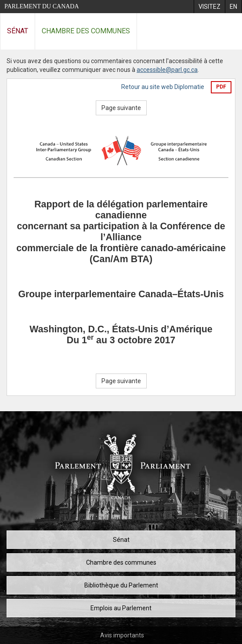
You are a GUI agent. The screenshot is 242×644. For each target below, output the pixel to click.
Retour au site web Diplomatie (163, 87)
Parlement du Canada (42, 6)
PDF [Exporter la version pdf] (221, 87)
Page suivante (121, 108)
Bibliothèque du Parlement (121, 585)
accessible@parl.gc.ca (167, 70)
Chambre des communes (86, 31)
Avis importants (122, 635)
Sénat (18, 31)
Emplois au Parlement (121, 608)
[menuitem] (209, 7)
